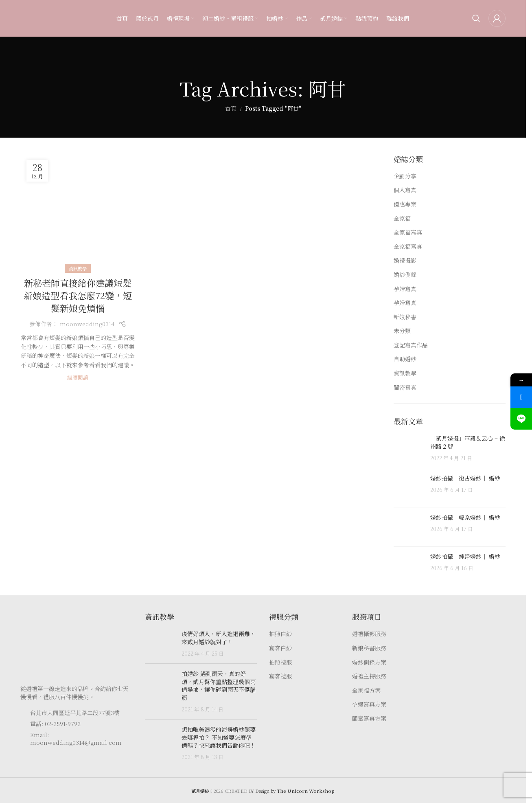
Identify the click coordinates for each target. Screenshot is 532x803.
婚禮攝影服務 (369, 634)
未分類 (402, 331)
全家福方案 (366, 690)
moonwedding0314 (87, 324)
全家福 (402, 218)
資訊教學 (78, 268)
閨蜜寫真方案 (369, 719)
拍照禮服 (280, 662)
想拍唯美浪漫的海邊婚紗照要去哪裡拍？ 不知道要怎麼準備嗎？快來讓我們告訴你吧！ (219, 737)
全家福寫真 (408, 232)
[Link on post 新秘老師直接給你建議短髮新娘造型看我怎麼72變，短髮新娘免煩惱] (78, 212)
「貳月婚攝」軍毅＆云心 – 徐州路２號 (468, 442)
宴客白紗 (280, 648)
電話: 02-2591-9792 (55, 724)
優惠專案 (405, 204)
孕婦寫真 (405, 289)
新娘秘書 (405, 317)
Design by (295, 791)
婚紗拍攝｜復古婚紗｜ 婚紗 (465, 478)
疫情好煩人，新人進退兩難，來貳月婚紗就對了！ (219, 638)
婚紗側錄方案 (369, 662)
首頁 (231, 108)
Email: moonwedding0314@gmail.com (76, 739)
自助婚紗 (405, 359)
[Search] (476, 18)
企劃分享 (405, 176)
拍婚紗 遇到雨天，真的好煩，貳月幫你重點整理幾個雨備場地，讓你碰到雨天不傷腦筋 (219, 686)
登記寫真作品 (411, 345)
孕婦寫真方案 (369, 704)
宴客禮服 (280, 676)
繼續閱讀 (78, 377)
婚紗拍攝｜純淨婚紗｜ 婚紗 (465, 556)
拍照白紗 (280, 634)
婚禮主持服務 (369, 676)
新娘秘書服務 (369, 648)
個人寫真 (405, 190)
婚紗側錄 (405, 275)
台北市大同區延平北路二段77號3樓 (75, 713)
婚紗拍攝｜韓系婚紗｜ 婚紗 (465, 517)
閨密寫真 (405, 387)
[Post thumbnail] (409, 448)
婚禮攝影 (405, 260)
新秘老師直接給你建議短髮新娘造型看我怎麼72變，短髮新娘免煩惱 (78, 295)
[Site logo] (37, 18)
